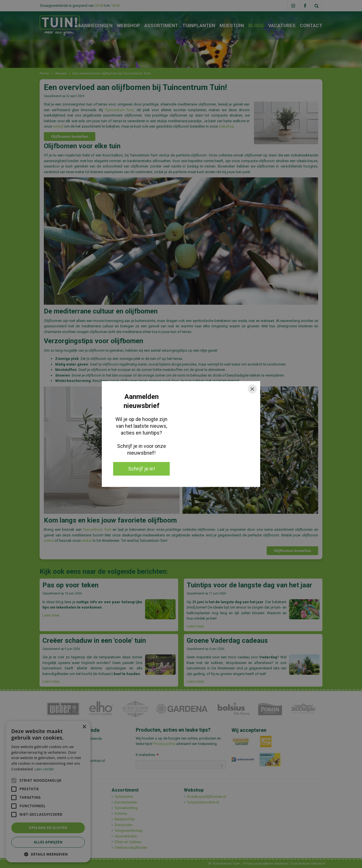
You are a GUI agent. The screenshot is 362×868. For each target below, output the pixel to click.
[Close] (252, 389)
